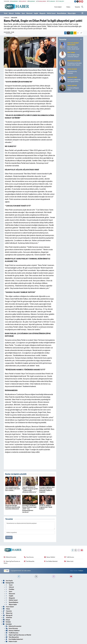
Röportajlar (72, 13)
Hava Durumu (29, 557)
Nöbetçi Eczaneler (10, 557)
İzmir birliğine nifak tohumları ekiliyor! (73, 56)
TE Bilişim (81, 571)
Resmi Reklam (62, 13)
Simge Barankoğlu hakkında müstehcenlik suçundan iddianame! (13, 507)
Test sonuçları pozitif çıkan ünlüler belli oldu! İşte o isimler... (13, 489)
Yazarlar (77, 7)
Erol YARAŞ (71, 53)
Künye (6, 620)
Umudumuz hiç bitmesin (72, 72)
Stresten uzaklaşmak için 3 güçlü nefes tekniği (74, 81)
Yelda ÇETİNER (72, 77)
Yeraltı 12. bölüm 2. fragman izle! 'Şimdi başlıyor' (46, 507)
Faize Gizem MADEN (74, 61)
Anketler (7, 618)
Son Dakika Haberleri (51, 561)
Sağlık (36, 13)
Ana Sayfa (8, 581)
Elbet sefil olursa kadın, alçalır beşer (73, 48)
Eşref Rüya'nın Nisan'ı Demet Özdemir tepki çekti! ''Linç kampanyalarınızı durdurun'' (29, 509)
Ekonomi (29, 13)
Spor (23, 13)
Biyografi (8, 615)
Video (67, 7)
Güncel (11, 13)
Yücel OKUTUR (72, 86)
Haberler (6, 18)
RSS (6, 571)
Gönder (9, 537)
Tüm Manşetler (29, 561)
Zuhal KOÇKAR (72, 69)
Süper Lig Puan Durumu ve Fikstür (12, 562)
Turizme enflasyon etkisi (73, 89)
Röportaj (8, 613)
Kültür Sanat (51, 13)
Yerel (6, 13)
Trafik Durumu (69, 557)
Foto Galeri (57, 7)
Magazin (42, 13)
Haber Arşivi (69, 561)
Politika (18, 13)
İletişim (7, 622)
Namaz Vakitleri (50, 557)
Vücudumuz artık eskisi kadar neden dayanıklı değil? (75, 64)
